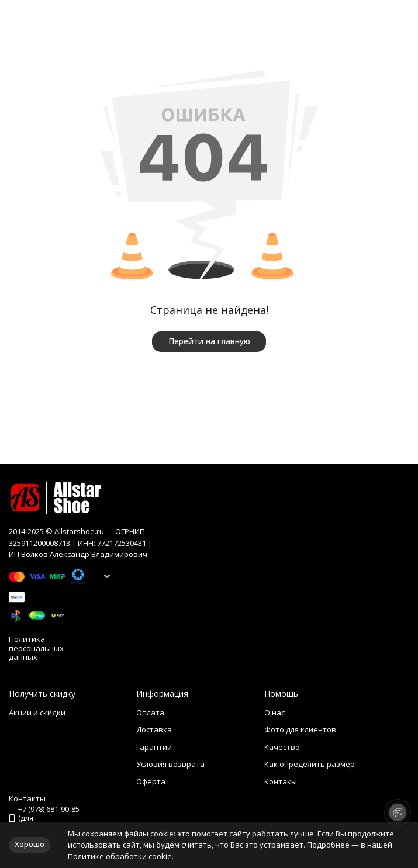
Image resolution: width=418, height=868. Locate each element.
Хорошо (30, 844)
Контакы (281, 781)
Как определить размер (310, 764)
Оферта (151, 781)
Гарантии (154, 747)
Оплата (150, 713)
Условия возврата (170, 764)
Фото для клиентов (300, 729)
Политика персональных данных (36, 649)
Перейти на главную (209, 341)
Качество (282, 747)
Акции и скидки (37, 713)
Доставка (154, 729)
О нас (274, 713)
